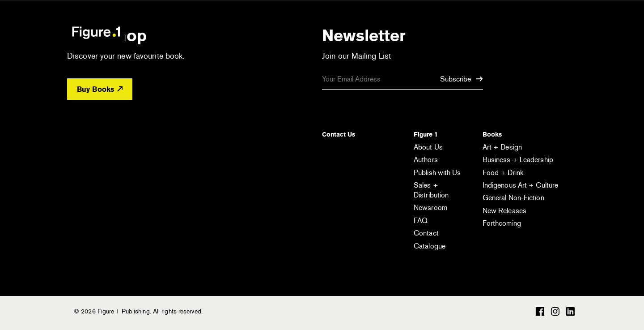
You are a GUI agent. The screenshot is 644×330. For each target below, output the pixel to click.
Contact (426, 233)
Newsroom (430, 208)
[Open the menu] (563, 34)
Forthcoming (502, 223)
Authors (426, 160)
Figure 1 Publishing (96, 32)
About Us (428, 147)
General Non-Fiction (513, 198)
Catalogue (430, 246)
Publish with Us (437, 173)
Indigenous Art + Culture (520, 185)
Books (492, 134)
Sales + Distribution (431, 190)
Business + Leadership (518, 160)
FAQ (421, 221)
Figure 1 (426, 134)
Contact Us (339, 134)
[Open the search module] (526, 32)
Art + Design (502, 147)
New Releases (504, 211)
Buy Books (100, 89)
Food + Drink (503, 173)
